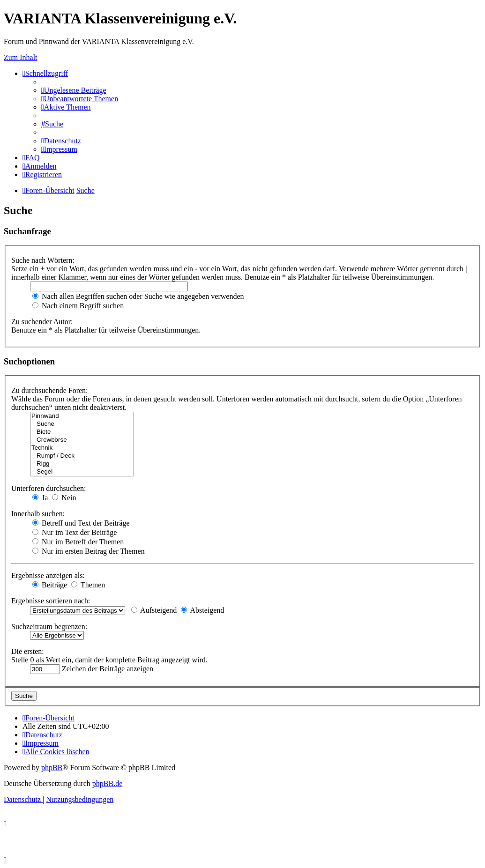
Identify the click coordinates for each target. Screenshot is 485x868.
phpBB (52, 768)
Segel (82, 472)
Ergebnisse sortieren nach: (51, 601)
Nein (64, 498)
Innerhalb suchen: (38, 514)
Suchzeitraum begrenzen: (49, 627)
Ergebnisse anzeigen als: (48, 575)
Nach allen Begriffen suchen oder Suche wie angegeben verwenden (138, 296)
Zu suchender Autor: (42, 322)
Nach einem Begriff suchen (78, 306)
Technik (82, 448)
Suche (82, 424)
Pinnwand (82, 416)
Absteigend (202, 610)
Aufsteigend (154, 610)
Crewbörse (82, 440)
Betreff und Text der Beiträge (81, 523)
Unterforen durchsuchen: (49, 488)
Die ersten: (28, 651)
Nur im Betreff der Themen (78, 542)
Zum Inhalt (21, 57)
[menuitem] (74, 90)
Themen (88, 585)
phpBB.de (107, 783)
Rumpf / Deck (82, 456)
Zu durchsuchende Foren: (50, 390)
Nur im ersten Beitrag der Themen (89, 551)
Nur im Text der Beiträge (75, 532)
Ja (40, 498)
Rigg (82, 464)
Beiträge (50, 585)
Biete (82, 432)
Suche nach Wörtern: (43, 260)
